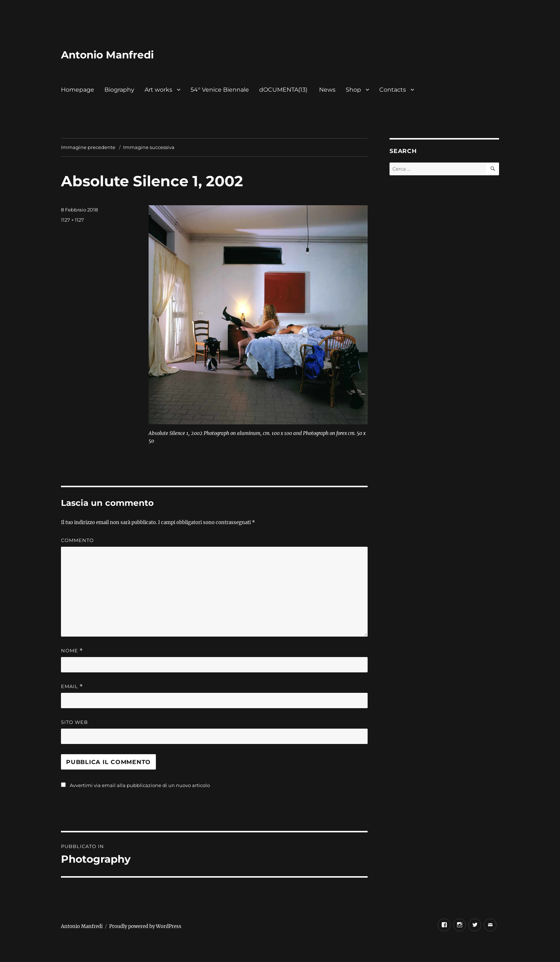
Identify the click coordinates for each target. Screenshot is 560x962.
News (327, 90)
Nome (72, 651)
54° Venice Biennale (220, 90)
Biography (119, 90)
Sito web (74, 722)
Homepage (78, 90)
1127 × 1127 (72, 220)
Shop (353, 90)
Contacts (393, 90)
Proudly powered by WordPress (145, 926)
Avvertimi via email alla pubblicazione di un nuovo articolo (140, 785)
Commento (77, 540)
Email (72, 686)
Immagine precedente (88, 147)
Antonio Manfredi (107, 55)
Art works (158, 90)
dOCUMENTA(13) (284, 90)
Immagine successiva (149, 147)
